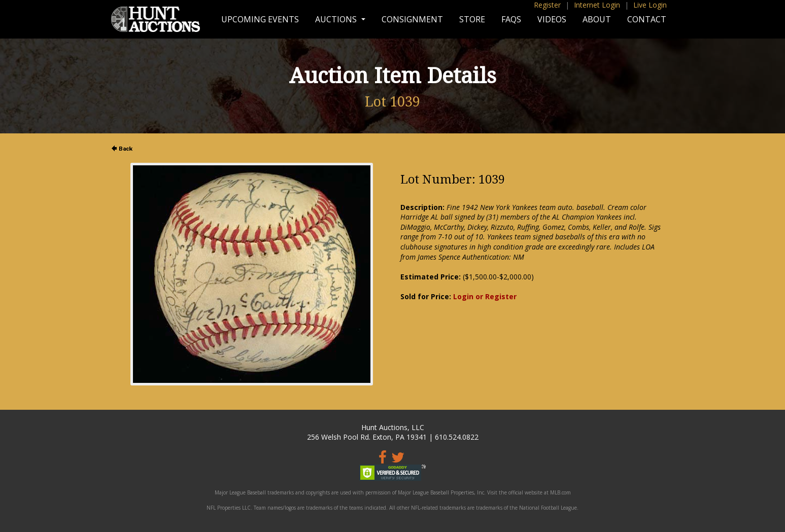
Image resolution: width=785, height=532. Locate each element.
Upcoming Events (260, 19)
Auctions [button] (337, 19)
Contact (647, 19)
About (597, 19)
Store (472, 19)
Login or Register (485, 296)
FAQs (511, 19)
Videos (552, 19)
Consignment (412, 19)
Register (547, 5)
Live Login (650, 5)
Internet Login (597, 5)
